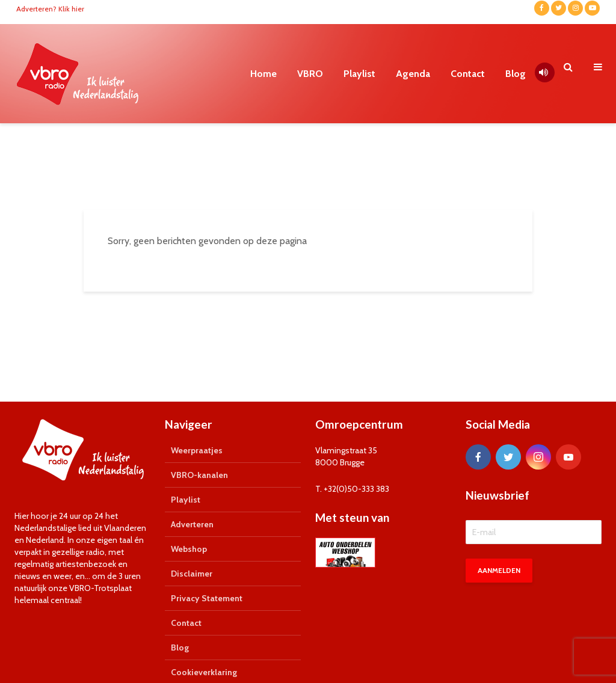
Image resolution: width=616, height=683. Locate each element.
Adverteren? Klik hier (50, 9)
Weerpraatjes (197, 450)
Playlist (359, 74)
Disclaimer (192, 574)
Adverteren (192, 524)
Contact (468, 74)
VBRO (310, 74)
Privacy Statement (207, 598)
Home (263, 74)
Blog (516, 74)
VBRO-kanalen (199, 475)
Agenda (413, 74)
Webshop (189, 549)
